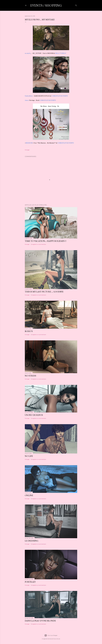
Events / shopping (46, 5)
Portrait (30, 582)
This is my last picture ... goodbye (44, 292)
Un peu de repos (34, 415)
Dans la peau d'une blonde (40, 621)
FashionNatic (29, 96)
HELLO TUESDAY (61, 53)
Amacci (27, 100)
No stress (30, 376)
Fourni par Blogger (51, 635)
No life (29, 456)
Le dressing (32, 541)
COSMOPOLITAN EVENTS (60, 96)
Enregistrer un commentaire (38, 244)
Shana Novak (57, 639)
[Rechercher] (76, 5)
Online (29, 495)
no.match (28, 53)
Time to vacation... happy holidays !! (46, 241)
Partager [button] (27, 150)
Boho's (29, 331)
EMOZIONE (29, 143)
